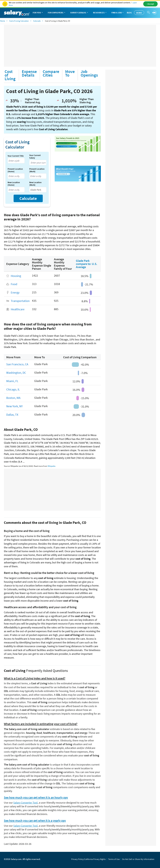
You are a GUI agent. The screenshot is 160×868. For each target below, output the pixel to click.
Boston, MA (13, 398)
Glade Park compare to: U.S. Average (87, 264)
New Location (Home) (14, 184)
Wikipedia (52, 466)
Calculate (28, 198)
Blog (129, 13)
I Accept (151, 4)
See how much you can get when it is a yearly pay (35, 821)
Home (3, 21)
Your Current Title (16, 156)
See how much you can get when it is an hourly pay (36, 797)
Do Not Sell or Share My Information (138, 859)
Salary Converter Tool (25, 803)
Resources (100, 13)
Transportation (20, 301)
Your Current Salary (35, 157)
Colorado (37, 21)
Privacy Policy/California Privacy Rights (88, 859)
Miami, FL (12, 381)
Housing (16, 276)
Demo (139, 13)
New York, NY (14, 406)
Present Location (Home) (15, 170)
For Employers (57, 13)
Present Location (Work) (37, 170)
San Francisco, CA (17, 364)
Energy (15, 292)
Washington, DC (16, 373)
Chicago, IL (13, 389)
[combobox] (16, 161)
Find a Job (118, 13)
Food (14, 284)
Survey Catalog (79, 13)
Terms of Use (114, 859)
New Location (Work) (35, 184)
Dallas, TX (12, 415)
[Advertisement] (80, 46)
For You (38, 13)
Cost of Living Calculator (19, 21)
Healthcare (18, 309)
